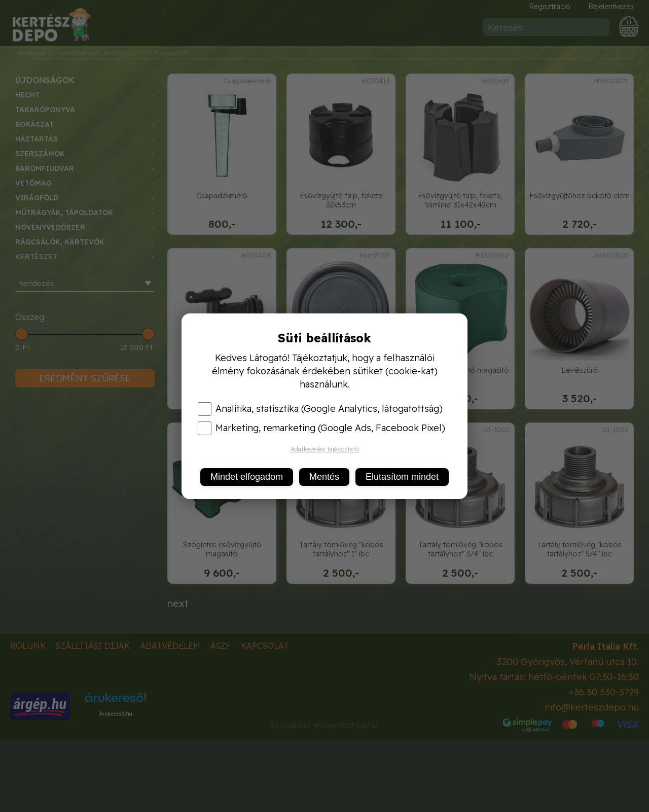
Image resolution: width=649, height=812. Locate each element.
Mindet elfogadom (247, 477)
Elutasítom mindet (402, 477)
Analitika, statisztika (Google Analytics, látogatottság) (320, 409)
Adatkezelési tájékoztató (325, 449)
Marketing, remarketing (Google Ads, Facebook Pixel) (321, 428)
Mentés (324, 477)
